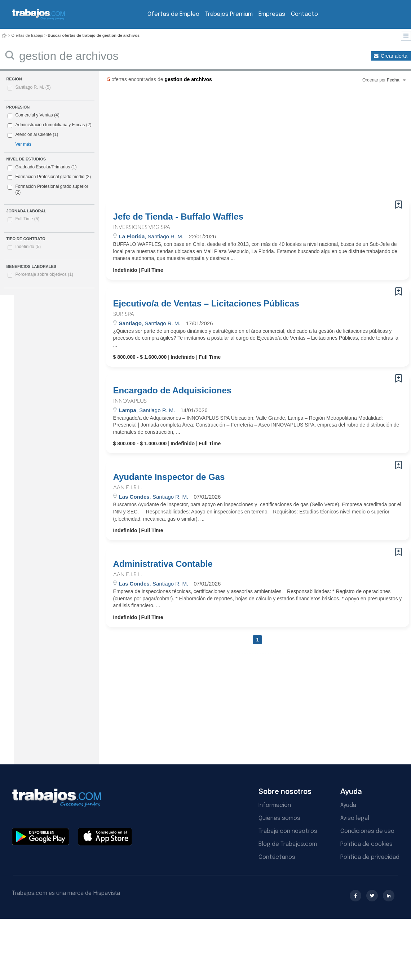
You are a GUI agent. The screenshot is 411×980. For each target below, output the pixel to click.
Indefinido (28, 247)
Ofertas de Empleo (173, 14)
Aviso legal (355, 818)
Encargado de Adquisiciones (173, 390)
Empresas (272, 14)
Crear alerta (394, 56)
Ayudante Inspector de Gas (169, 477)
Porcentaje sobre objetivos (44, 274)
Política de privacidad (370, 857)
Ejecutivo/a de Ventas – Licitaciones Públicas (206, 304)
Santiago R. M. (33, 87)
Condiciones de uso (367, 831)
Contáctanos (277, 857)
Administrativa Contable (163, 564)
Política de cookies (366, 844)
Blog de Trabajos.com (288, 844)
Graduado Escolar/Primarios (42, 167)
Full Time (27, 219)
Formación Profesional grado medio (49, 177)
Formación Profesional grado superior (48, 189)
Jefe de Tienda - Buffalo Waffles (178, 217)
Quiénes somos (279, 818)
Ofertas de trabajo (27, 35)
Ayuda (348, 805)
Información (275, 805)
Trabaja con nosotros (288, 831)
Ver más (23, 144)
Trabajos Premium (229, 14)
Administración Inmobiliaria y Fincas (50, 125)
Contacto (304, 14)
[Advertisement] (178, 144)
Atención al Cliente (33, 134)
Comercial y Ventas (34, 115)
